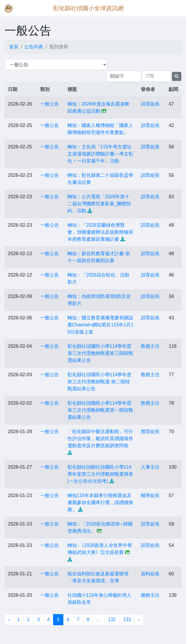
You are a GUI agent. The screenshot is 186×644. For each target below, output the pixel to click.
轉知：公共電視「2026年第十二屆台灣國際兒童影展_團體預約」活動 (99, 204)
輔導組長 (150, 495)
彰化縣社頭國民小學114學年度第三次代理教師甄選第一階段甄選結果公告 (100, 410)
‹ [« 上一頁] (9, 620)
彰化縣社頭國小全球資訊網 (88, 8)
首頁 (14, 47)
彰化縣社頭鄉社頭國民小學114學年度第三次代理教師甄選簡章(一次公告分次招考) (100, 474)
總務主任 (150, 595)
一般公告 (50, 104)
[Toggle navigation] (173, 8)
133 (127, 620)
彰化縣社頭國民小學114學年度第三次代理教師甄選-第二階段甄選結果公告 (100, 382)
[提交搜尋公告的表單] (177, 76)
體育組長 (150, 432)
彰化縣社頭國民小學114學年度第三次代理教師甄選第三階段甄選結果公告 (100, 353)
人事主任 (150, 467)
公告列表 (34, 47)
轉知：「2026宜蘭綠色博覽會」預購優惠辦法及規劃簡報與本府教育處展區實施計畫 (100, 232)
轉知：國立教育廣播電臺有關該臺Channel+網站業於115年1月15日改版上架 (100, 325)
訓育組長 (150, 104)
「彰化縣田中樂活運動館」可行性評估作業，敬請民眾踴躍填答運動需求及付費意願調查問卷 (100, 439)
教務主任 (150, 346)
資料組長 (150, 574)
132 (112, 620)
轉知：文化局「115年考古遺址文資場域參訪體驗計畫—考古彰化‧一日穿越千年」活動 (100, 154)
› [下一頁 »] (139, 620)
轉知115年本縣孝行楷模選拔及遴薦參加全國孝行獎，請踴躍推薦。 (100, 503)
